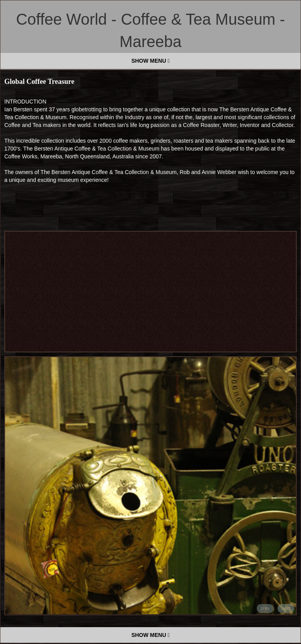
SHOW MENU (150, 61)
